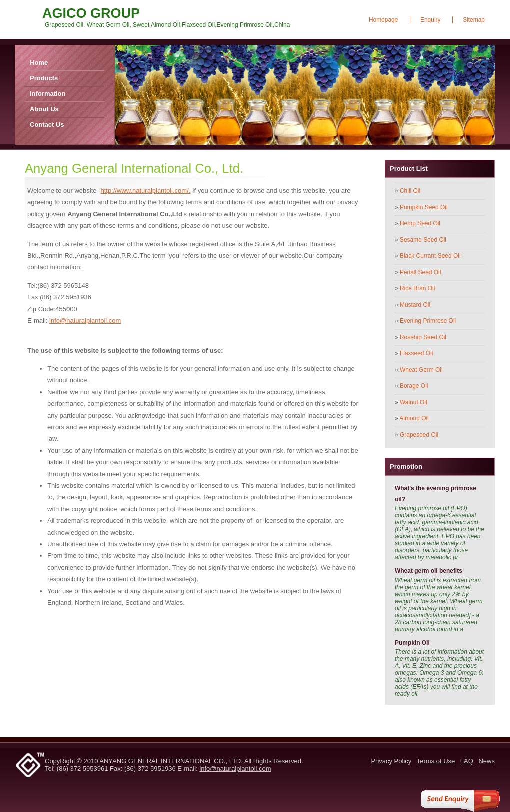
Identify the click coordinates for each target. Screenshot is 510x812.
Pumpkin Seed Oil (424, 207)
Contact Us (47, 125)
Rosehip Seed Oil (423, 337)
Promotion (406, 466)
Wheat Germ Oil (421, 370)
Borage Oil (414, 386)
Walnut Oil (414, 402)
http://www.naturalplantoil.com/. (145, 191)
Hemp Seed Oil (420, 223)
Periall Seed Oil (420, 272)
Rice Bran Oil (417, 288)
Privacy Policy (391, 761)
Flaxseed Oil (416, 353)
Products (44, 78)
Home (39, 63)
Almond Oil (414, 418)
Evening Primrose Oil (428, 321)
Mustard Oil (415, 305)
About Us (44, 109)
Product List (409, 169)
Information (48, 94)
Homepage (383, 20)
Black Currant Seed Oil (430, 256)
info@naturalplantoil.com (85, 321)
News (487, 761)
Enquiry (431, 20)
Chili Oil (410, 191)
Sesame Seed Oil (423, 240)
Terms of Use (436, 761)
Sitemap (474, 20)
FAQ (467, 761)
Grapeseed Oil (419, 435)
